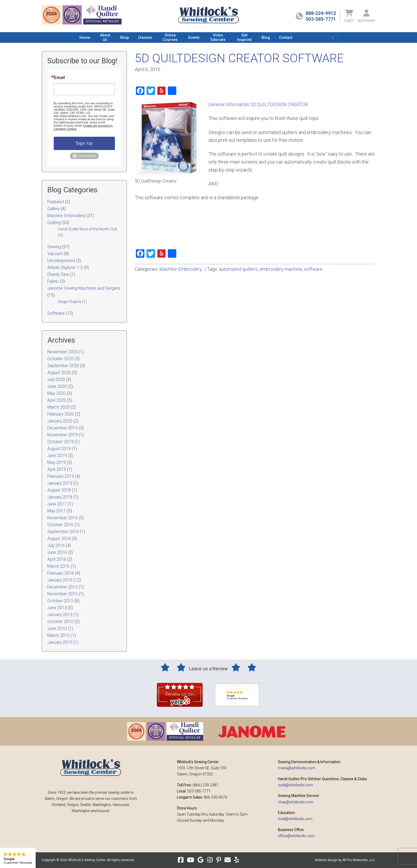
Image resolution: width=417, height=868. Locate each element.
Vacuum (55, 254)
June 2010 (57, 628)
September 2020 (63, 366)
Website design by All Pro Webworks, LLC (345, 860)
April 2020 (57, 400)
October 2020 (60, 359)
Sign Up (84, 143)
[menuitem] (85, 38)
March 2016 (59, 566)
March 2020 (59, 407)
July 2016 (56, 545)
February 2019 (61, 476)
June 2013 (57, 608)
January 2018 (60, 497)
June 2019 (57, 456)
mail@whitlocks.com (295, 819)
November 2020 (62, 352)
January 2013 (60, 615)
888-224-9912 (321, 13)
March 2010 (59, 635)
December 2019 (62, 428)
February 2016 (61, 573)
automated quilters (238, 269)
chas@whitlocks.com (296, 802)
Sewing (54, 247)
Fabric (53, 281)
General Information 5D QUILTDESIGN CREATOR (258, 104)
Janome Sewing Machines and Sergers (84, 288)
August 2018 (59, 490)
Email (59, 78)
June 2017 (57, 504)
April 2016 (57, 559)
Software (56, 313)
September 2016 (63, 532)
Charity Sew (58, 274)
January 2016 (60, 580)
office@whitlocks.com (296, 836)
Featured (56, 202)
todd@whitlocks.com (295, 785)
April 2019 (57, 469)
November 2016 (62, 518)
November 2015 (62, 594)
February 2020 (61, 414)
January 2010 (60, 642)
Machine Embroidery (181, 269)
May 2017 (57, 511)
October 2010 (60, 622)
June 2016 (57, 552)
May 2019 (57, 462)
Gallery (53, 209)
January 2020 (60, 421)
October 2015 (60, 601)
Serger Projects (70, 302)
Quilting (54, 223)
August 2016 (59, 539)
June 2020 (57, 386)
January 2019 (60, 483)
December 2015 (62, 587)
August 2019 (59, 449)
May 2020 (57, 393)
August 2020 (59, 373)
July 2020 (56, 379)
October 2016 (60, 525)
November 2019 (62, 435)
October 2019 (60, 442)
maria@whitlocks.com (297, 768)
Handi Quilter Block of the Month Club (88, 229)
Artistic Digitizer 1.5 (65, 267)
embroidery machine (281, 269)
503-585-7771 (321, 19)
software (313, 269)
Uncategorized (61, 261)
